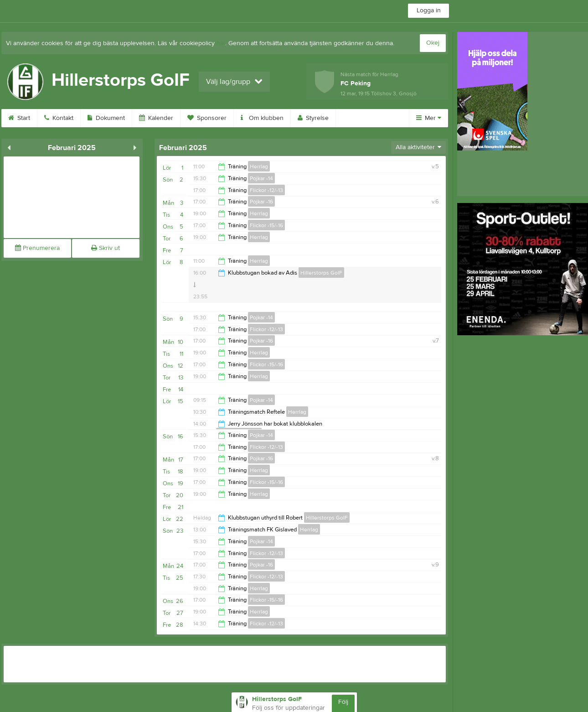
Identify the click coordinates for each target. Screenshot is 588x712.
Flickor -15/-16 (266, 225)
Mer (429, 118)
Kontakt (59, 118)
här (221, 43)
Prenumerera (37, 248)
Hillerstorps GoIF (321, 273)
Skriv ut (106, 248)
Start (19, 118)
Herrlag (259, 166)
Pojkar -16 (261, 202)
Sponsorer (207, 118)
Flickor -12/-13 (266, 190)
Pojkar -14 (261, 178)
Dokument (106, 118)
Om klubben (262, 118)
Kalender (156, 118)
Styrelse (313, 118)
